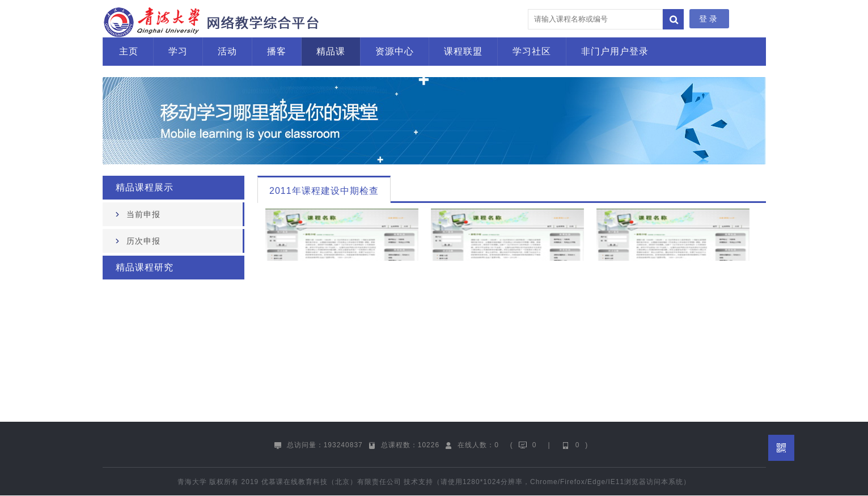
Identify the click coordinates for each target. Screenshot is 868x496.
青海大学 (192, 482)
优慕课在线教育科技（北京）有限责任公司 (331, 482)
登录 (709, 19)
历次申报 (143, 241)
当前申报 (143, 214)
